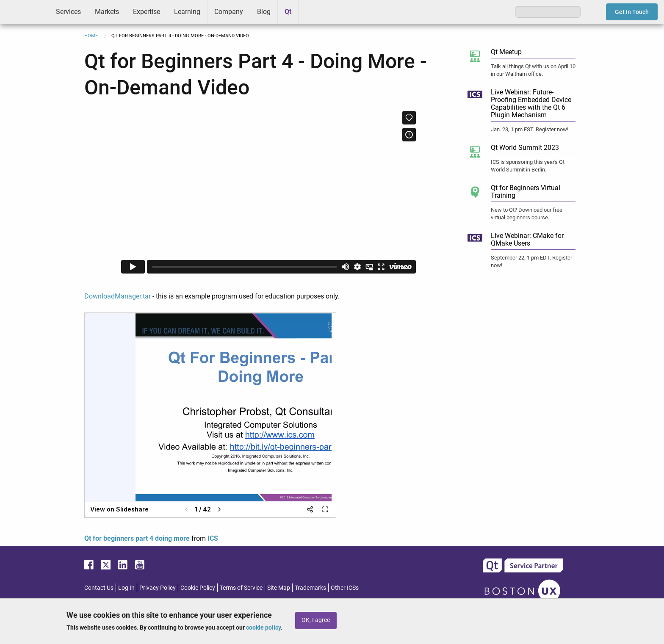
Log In (126, 588)
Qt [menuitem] (288, 12)
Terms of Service (241, 588)
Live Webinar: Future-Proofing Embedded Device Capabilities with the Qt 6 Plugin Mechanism (531, 104)
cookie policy (263, 627)
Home (91, 36)
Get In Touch (632, 12)
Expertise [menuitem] (147, 12)
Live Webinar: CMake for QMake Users (527, 239)
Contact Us (99, 588)
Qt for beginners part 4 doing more (137, 538)
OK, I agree (316, 620)
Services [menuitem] (68, 12)
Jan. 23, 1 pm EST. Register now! (530, 129)
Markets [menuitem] (107, 12)
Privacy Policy (158, 588)
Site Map (279, 588)
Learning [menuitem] (187, 12)
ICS (25, 12)
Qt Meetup (506, 52)
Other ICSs (345, 588)
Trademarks (310, 588)
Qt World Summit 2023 (525, 148)
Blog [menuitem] (264, 12)
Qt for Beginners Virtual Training (526, 192)
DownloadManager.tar (118, 296)
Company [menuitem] (229, 12)
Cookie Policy (198, 588)
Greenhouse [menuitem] (311, 11)
